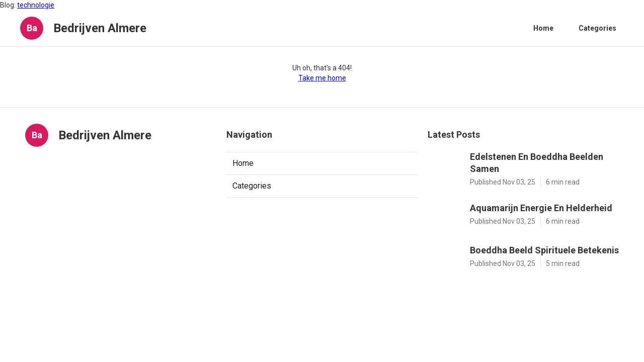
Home (543, 28)
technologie (36, 5)
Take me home (322, 78)
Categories (597, 28)
